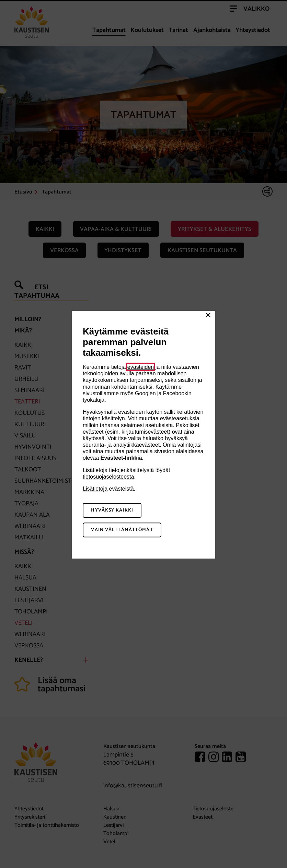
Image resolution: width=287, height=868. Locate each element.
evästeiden (141, 367)
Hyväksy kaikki (112, 510)
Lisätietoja (95, 489)
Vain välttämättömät (122, 530)
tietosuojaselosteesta (108, 477)
